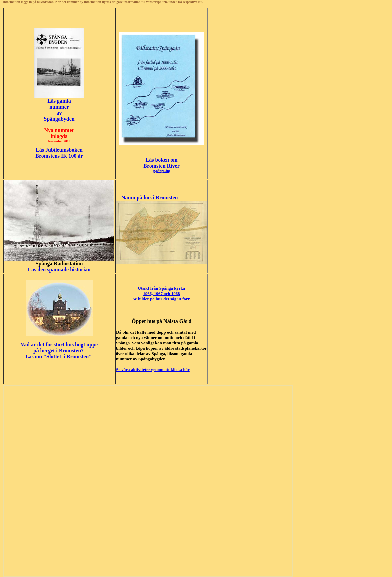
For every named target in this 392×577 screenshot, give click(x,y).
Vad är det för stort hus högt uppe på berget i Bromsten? (59, 348)
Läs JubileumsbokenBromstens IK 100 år (59, 153)
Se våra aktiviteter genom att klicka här (153, 370)
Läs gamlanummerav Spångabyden (59, 110)
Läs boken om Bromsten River (161, 165)
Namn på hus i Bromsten (150, 197)
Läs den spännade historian (59, 269)
